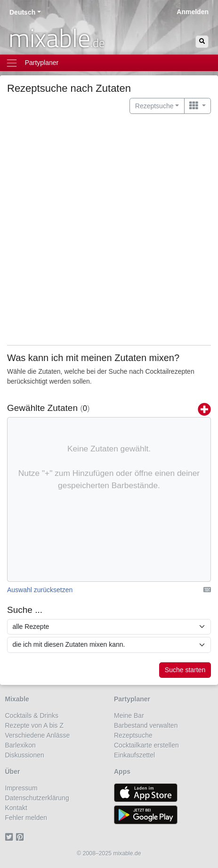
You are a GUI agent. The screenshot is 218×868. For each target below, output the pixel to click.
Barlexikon (20, 745)
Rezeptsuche (133, 735)
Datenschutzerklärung (37, 798)
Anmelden (193, 12)
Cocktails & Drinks (32, 715)
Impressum (21, 788)
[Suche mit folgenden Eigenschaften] (109, 645)
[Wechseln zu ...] (198, 106)
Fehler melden (26, 818)
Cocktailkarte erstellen (146, 745)
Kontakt (16, 808)
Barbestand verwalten (146, 725)
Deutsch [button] (22, 12)
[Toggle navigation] (109, 63)
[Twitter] (11, 837)
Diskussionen (25, 755)
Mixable (17, 699)
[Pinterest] (21, 837)
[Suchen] (202, 42)
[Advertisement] (109, 229)
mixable (57, 38)
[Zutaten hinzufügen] (204, 410)
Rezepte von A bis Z (35, 725)
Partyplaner (132, 699)
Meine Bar (129, 715)
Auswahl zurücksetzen (40, 590)
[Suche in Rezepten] (109, 627)
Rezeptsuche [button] (154, 106)
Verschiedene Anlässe (38, 735)
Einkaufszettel (134, 755)
